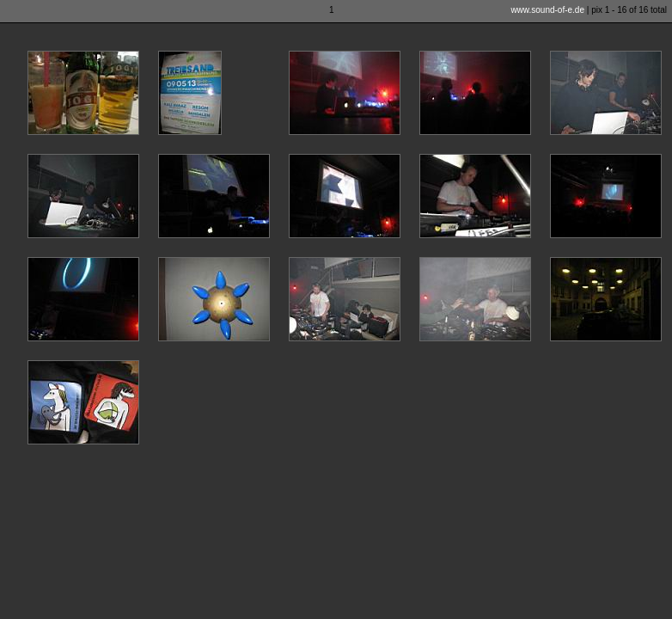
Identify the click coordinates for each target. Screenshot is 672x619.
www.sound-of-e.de (547, 10)
